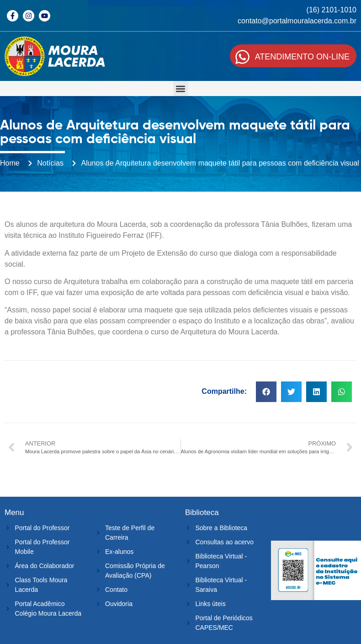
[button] (181, 89)
